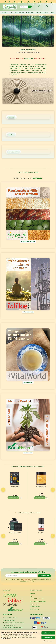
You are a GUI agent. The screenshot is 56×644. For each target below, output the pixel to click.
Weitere (52, 13)
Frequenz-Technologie (42, 13)
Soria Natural (30, 13)
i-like (11, 13)
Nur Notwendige (48, 637)
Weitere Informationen (48, 641)
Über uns (9, 2)
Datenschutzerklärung (6, 639)
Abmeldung (23, 581)
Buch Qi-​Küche (15, 487)
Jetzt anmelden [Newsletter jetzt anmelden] (44, 576)
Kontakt (29, 2)
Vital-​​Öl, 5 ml (41, 533)
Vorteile (14, 2)
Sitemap (46, 2)
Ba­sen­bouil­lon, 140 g (41, 487)
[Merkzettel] (39, 6)
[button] (47, 6)
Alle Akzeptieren (48, 633)
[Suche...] (30, 7)
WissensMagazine (22, 2)
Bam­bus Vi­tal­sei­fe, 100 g (15, 533)
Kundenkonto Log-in (52, 2)
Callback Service (34, 2)
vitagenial (5, 13)
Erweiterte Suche (40, 2)
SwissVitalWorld (19, 13)
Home (5, 2)
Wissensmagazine (13, 152)
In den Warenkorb (13, 498)
